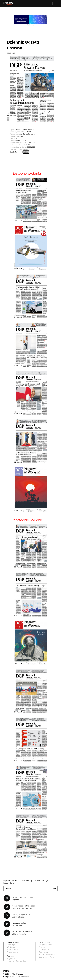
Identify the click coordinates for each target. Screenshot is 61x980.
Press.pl (42, 947)
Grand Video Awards (48, 957)
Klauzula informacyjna (17, 961)
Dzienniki (20, 138)
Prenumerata (13, 952)
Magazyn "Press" (46, 945)
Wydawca (11, 947)
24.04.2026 (31, 143)
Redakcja (11, 945)
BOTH (12, 977)
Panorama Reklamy (47, 954)
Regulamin (12, 959)
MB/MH (27, 977)
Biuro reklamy (13, 950)
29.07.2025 (31, 147)
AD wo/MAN (44, 950)
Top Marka (43, 952)
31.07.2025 (28, 145)
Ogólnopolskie (22, 141)
